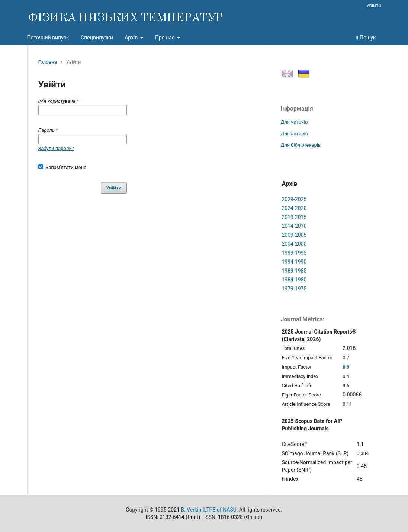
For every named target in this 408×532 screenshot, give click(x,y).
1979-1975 (294, 289)
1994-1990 (294, 262)
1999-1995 (294, 253)
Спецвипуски (97, 38)
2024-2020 (294, 208)
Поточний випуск (48, 38)
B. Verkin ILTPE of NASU (208, 510)
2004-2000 (294, 244)
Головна (48, 62)
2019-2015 (294, 217)
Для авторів (295, 133)
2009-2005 (294, 235)
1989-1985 (294, 271)
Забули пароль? (56, 148)
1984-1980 (294, 280)
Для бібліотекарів (301, 145)
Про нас (166, 38)
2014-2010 (294, 226)
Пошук (366, 38)
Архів (132, 38)
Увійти (374, 5)
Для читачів (294, 122)
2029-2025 (294, 199)
